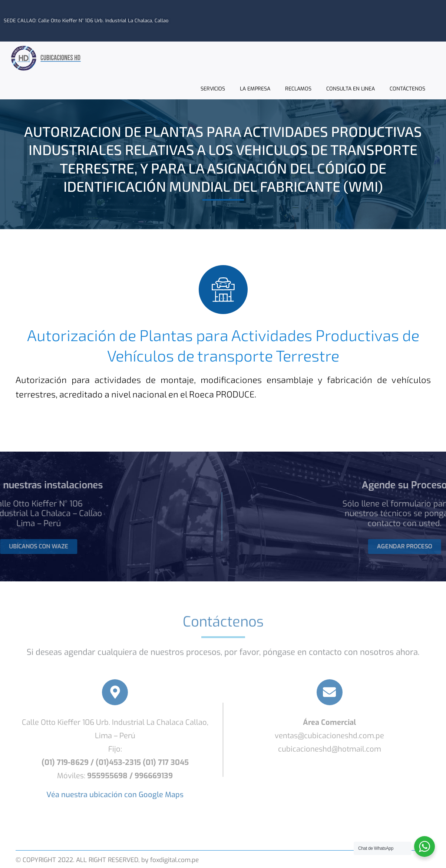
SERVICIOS (213, 88)
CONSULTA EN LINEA (351, 88)
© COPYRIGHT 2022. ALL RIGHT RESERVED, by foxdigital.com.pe (107, 860)
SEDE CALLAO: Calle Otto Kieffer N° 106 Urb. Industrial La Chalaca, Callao (86, 20)
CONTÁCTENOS (407, 88)
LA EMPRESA (255, 88)
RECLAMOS (298, 88)
